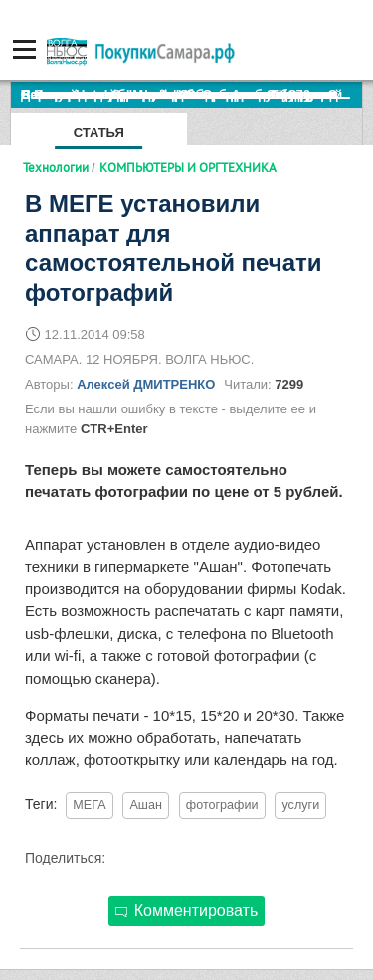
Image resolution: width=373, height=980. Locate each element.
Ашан (145, 805)
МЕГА (89, 805)
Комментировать (187, 911)
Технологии (56, 167)
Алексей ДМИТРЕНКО (146, 384)
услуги (300, 805)
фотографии (222, 805)
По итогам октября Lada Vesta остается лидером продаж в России (191, 95)
